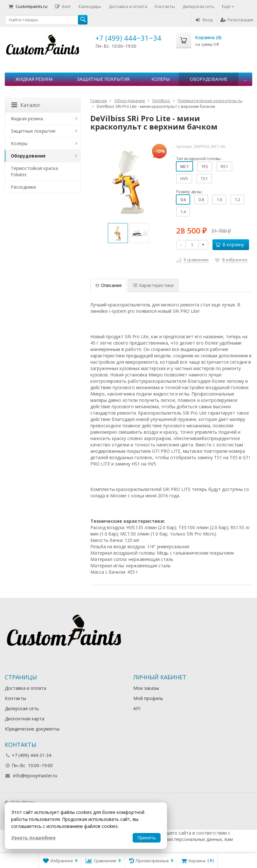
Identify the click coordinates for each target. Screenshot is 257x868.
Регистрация (237, 20)
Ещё (228, 6)
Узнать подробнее (33, 838)
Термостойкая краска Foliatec (34, 171)
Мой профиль (148, 698)
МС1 (184, 166)
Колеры (161, 79)
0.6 (183, 199)
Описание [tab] (109, 285)
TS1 (204, 178)
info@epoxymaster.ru (35, 776)
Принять (147, 838)
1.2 (237, 199)
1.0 (219, 199)
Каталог (26, 105)
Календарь (90, 6)
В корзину (230, 245)
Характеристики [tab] (153, 285)
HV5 (184, 178)
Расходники (23, 187)
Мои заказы (146, 688)
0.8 (201, 199)
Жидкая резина (34, 79)
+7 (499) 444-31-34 (31, 755)
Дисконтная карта (24, 719)
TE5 (205, 166)
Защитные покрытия (103, 79)
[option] (118, 233)
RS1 (224, 166)
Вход (204, 20)
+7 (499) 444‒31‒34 (128, 38)
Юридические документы (32, 729)
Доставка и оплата (128, 6)
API (137, 708)
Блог (63, 6)
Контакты (165, 6)
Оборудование (209, 79)
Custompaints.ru (28, 6)
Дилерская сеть (198, 6)
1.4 (183, 212)
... (245, 79)
